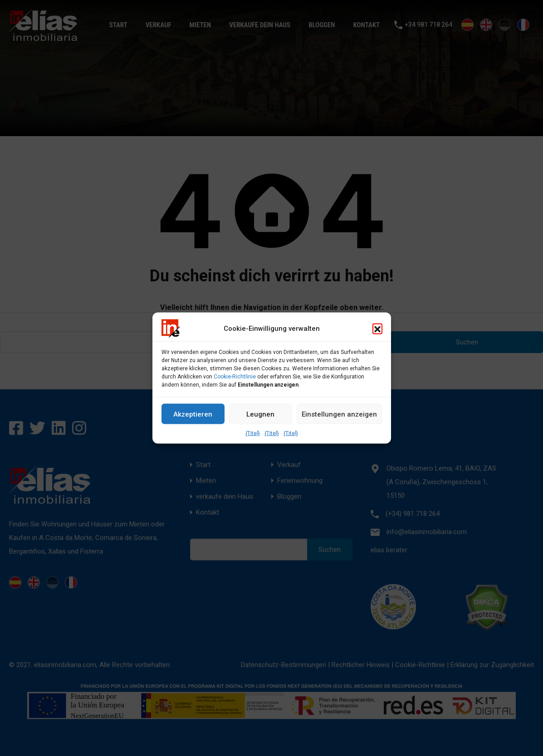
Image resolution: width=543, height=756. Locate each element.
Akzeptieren (193, 414)
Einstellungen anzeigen (339, 414)
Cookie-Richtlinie (235, 377)
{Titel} (253, 433)
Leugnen (260, 414)
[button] (377, 329)
